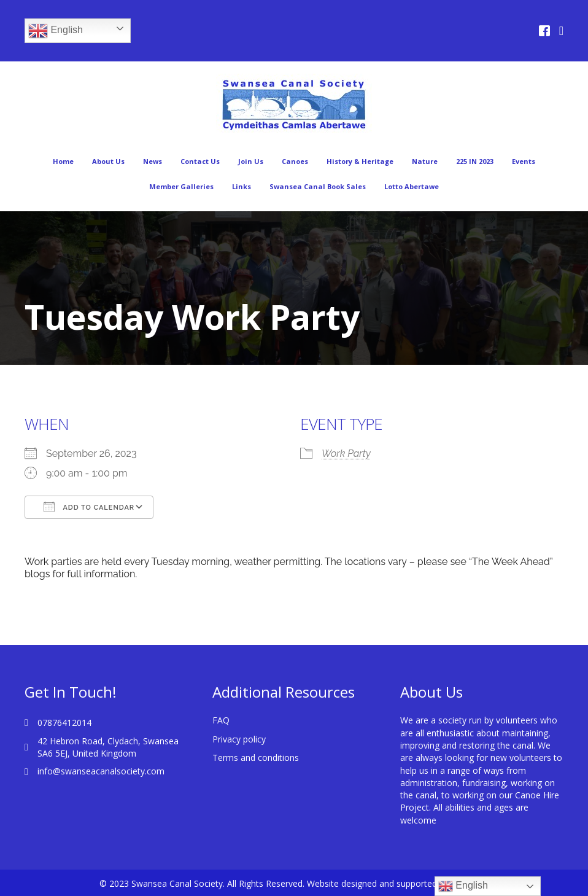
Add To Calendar (89, 507)
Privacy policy (239, 739)
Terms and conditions (256, 758)
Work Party (346, 454)
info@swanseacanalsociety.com (101, 771)
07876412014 (64, 723)
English (56, 31)
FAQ (221, 720)
